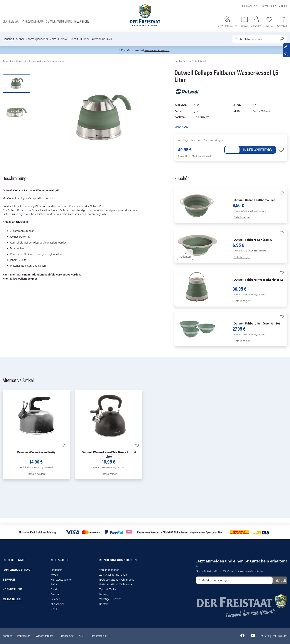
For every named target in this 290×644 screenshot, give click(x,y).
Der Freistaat (11, 21)
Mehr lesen (181, 127)
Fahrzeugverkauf (33, 21)
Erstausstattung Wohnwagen (117, 584)
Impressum (24, 636)
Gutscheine (98, 39)
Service (51, 21)
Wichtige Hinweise (110, 599)
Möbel (20, 39)
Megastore (60, 560)
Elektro (63, 39)
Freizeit (73, 39)
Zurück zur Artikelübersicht (192, 61)
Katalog (104, 594)
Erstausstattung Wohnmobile (117, 580)
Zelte (53, 39)
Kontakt (104, 604)
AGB (82, 636)
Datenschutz (66, 636)
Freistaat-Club (266, 6)
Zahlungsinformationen (113, 575)
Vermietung (65, 21)
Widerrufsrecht (44, 636)
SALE (111, 39)
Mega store (82, 21)
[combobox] (260, 39)
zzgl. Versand (205, 156)
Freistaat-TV (249, 6)
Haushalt (8, 39)
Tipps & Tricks (108, 589)
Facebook (282, 6)
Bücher (84, 39)
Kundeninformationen (118, 560)
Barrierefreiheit (99, 636)
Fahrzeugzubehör (37, 39)
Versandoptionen (109, 570)
